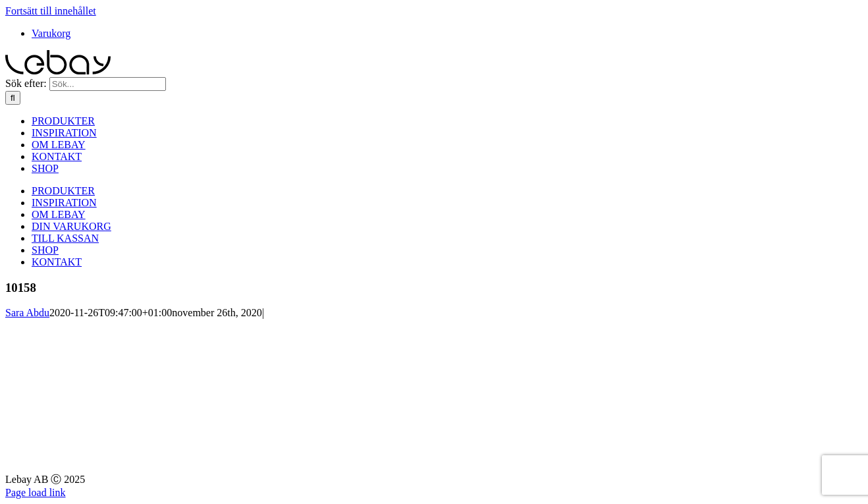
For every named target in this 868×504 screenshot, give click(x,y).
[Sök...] (108, 84)
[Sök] (13, 98)
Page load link (36, 492)
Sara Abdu (27, 313)
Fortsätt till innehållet (51, 11)
